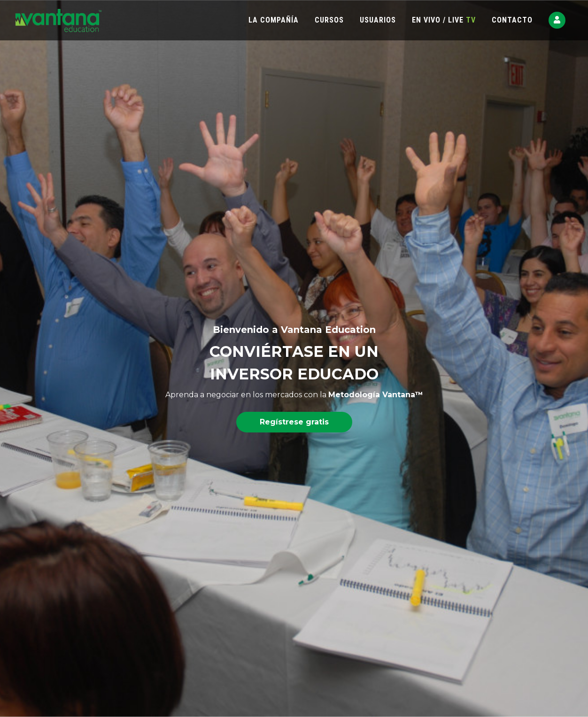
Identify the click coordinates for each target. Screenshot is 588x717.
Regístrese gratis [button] (294, 422)
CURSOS (329, 20)
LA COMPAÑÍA (274, 20)
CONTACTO (512, 20)
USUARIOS (378, 20)
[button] (557, 20)
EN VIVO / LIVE (444, 20)
